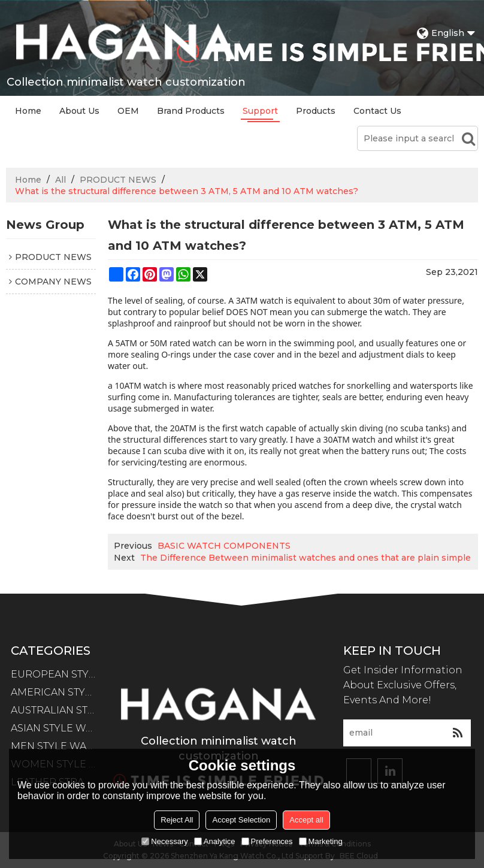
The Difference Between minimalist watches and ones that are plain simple (305, 558)
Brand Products (191, 111)
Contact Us (377, 111)
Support (260, 111)
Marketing (321, 841)
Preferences (267, 841)
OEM (128, 111)
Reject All (177, 820)
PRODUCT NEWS (118, 180)
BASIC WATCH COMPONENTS (224, 546)
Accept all (306, 820)
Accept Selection (241, 820)
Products (316, 111)
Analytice (215, 841)
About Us (79, 111)
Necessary (164, 841)
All (60, 180)
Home (28, 111)
